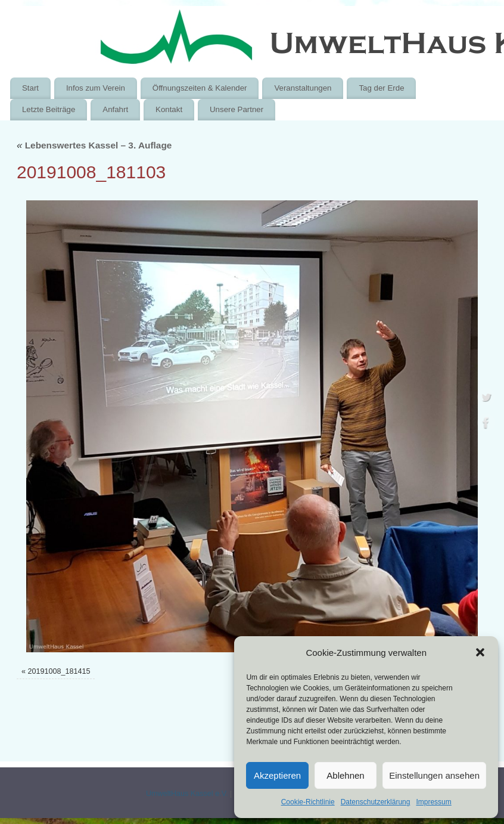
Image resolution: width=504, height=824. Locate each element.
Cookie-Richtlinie (308, 802)
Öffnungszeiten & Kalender (200, 88)
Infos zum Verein (96, 88)
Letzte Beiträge (49, 109)
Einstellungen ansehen (434, 775)
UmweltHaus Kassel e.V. (187, 794)
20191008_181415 (59, 671)
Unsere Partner (237, 109)
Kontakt (169, 109)
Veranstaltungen (303, 88)
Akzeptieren (277, 775)
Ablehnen (345, 775)
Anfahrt (115, 109)
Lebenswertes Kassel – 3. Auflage (94, 145)
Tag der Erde (381, 88)
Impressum (433, 802)
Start (30, 88)
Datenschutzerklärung (376, 802)
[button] (480, 652)
